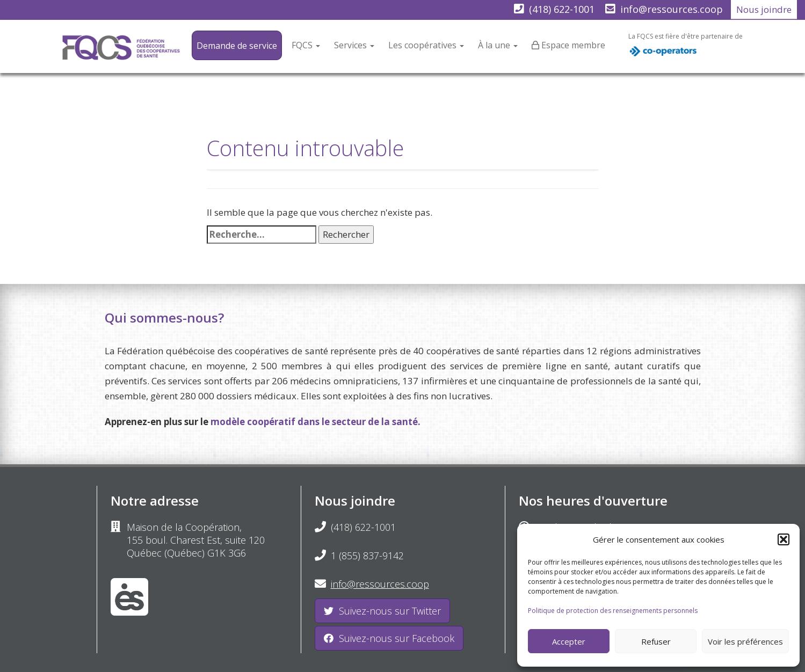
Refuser (656, 641)
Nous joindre (764, 9)
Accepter (569, 641)
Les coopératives (426, 45)
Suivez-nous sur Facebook (389, 638)
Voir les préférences (745, 641)
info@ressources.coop (672, 9)
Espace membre (573, 45)
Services (354, 45)
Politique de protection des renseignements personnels (613, 611)
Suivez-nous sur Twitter (382, 611)
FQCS (306, 45)
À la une (498, 45)
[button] (784, 539)
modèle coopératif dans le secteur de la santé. (316, 422)
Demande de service (237, 46)
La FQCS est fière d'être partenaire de (686, 48)
